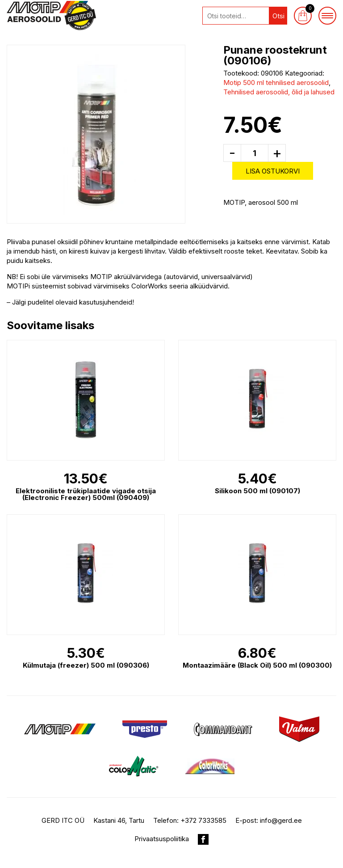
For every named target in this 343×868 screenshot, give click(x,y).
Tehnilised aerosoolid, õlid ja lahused (279, 92)
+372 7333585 (203, 820)
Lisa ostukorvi (273, 171)
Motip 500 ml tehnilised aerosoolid (276, 83)
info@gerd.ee (281, 820)
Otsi (278, 16)
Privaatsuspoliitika (162, 839)
